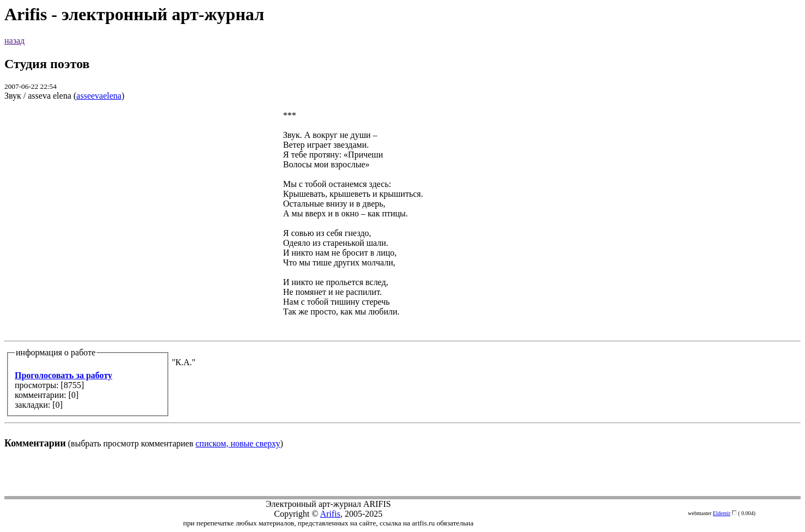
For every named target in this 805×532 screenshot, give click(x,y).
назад (14, 41)
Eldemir (722, 513)
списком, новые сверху (238, 443)
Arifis (330, 514)
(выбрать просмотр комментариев (403, 279)
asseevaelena (99, 96)
